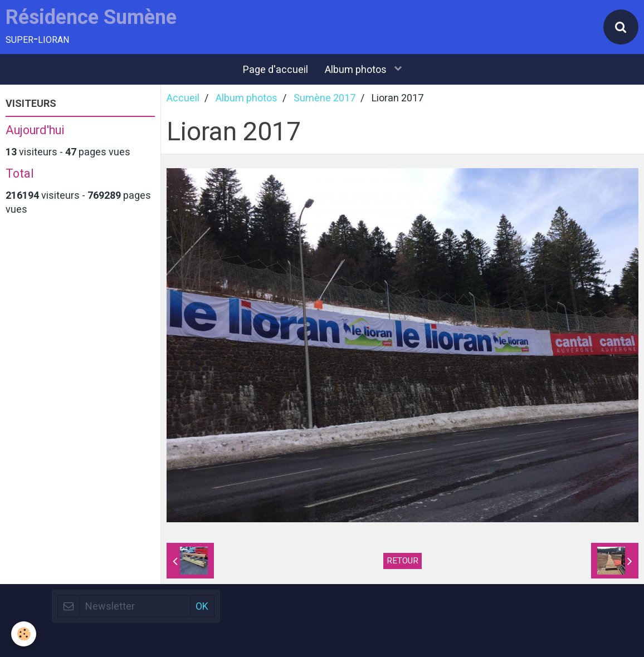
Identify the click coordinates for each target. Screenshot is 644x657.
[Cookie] (24, 634)
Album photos (357, 69)
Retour (402, 561)
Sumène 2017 (325, 98)
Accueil (183, 98)
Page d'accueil (275, 69)
